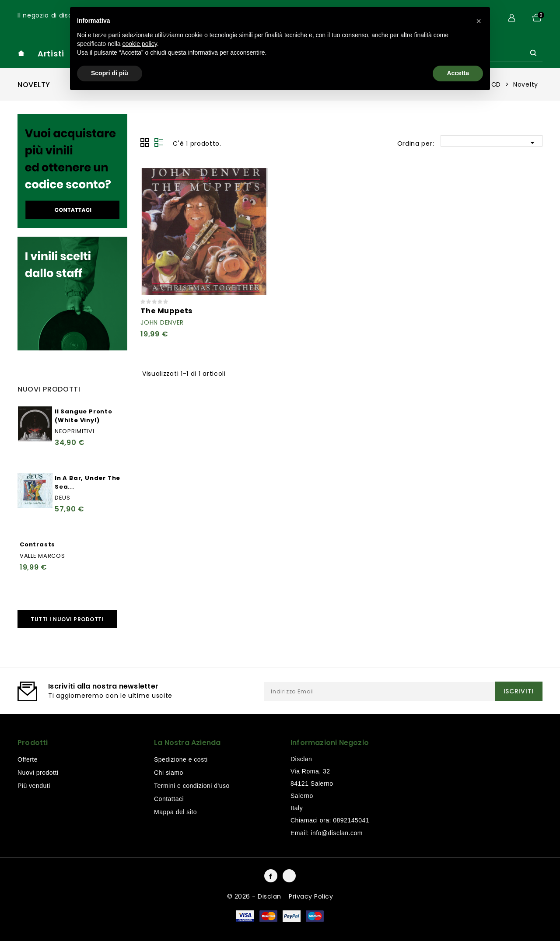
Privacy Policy (311, 896)
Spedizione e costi (181, 759)
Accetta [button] (458, 73)
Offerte (28, 759)
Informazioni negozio (330, 743)
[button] (479, 21)
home (21, 53)
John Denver (162, 322)
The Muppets (166, 311)
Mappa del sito (175, 812)
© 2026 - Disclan (255, 896)
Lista (159, 143)
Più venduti (34, 786)
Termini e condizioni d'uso (192, 786)
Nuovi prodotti (38, 773)
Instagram (289, 876)
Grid (145, 143)
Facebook (271, 876)
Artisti (51, 54)
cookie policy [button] (140, 44)
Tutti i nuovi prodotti (67, 619)
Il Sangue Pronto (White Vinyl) (84, 416)
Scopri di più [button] (110, 73)
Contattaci (169, 799)
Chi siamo (169, 773)
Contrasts (37, 544)
